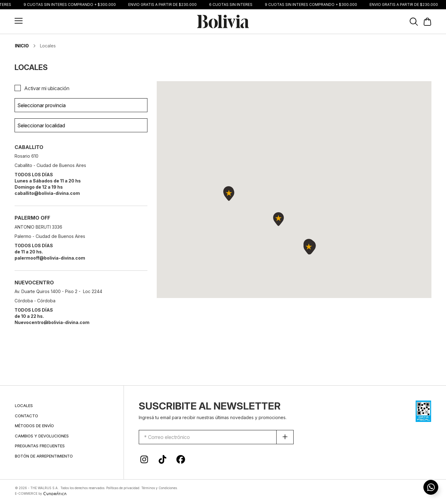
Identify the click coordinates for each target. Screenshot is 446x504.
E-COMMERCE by (41, 493)
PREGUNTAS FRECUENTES (40, 446)
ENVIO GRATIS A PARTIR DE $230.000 (164, 5)
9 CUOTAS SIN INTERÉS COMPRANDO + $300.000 (71, 5)
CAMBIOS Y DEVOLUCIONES (42, 436)
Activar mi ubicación (47, 88)
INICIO (22, 46)
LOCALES (24, 405)
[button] (19, 21)
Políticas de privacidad (123, 488)
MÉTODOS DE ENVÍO (34, 426)
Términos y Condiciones (159, 488)
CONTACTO (26, 416)
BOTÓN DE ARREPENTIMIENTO (44, 456)
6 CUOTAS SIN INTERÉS (232, 5)
